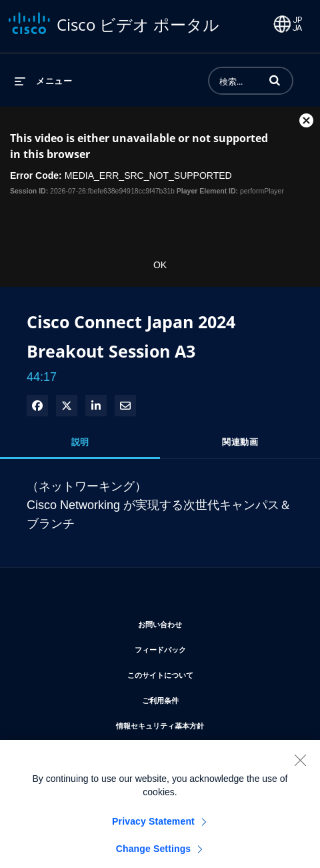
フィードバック (200, 647)
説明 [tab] (80, 442)
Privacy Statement (153, 831)
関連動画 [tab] (240, 442)
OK (160, 265)
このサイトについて (200, 673)
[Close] (300, 770)
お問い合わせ (200, 622)
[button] (275, 80)
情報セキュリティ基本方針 (200, 724)
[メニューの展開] (43, 81)
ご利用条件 (200, 698)
